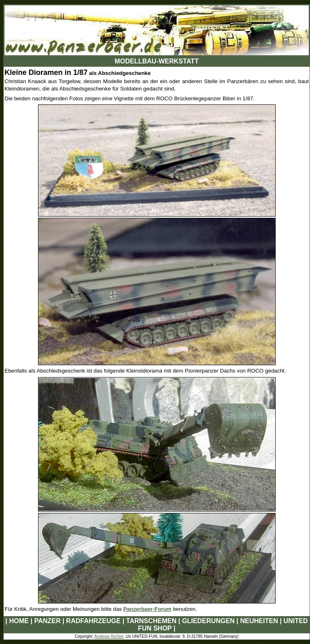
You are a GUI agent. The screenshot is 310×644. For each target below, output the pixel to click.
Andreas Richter (109, 636)
